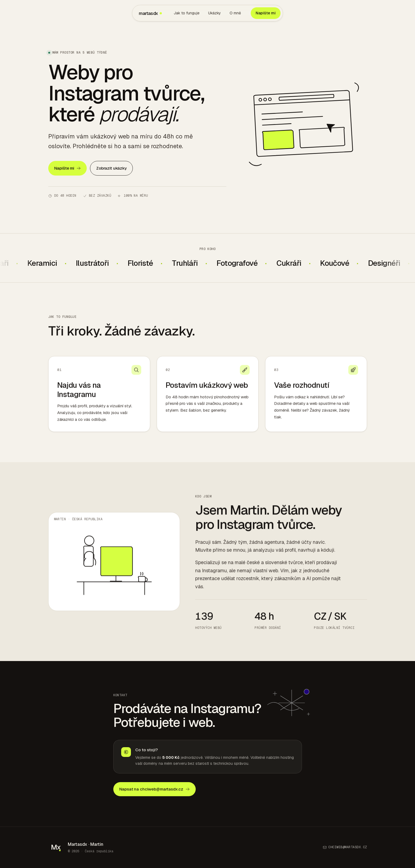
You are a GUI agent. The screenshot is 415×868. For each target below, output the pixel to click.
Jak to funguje (187, 13)
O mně (235, 13)
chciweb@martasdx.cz (345, 847)
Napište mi (266, 13)
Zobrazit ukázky (111, 168)
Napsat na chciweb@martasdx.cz (155, 789)
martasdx (150, 13)
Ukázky (215, 13)
